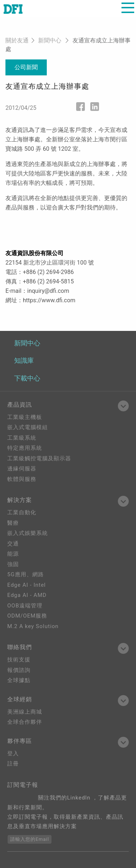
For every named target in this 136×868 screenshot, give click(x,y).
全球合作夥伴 (25, 722)
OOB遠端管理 (25, 606)
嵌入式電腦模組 (28, 427)
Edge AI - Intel (26, 585)
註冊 (13, 764)
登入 (13, 753)
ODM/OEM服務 (27, 616)
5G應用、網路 (26, 574)
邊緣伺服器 (22, 469)
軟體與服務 (22, 479)
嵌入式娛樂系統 (28, 533)
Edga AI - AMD (27, 595)
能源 (13, 554)
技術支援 (19, 660)
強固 (13, 564)
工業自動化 (22, 512)
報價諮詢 (19, 670)
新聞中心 (50, 40)
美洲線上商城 (25, 712)
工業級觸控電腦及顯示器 (39, 458)
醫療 (13, 523)
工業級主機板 (25, 417)
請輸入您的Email (30, 839)
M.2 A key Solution (33, 626)
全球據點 (19, 680)
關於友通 (17, 40)
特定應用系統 (25, 448)
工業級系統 (22, 438)
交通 (13, 544)
